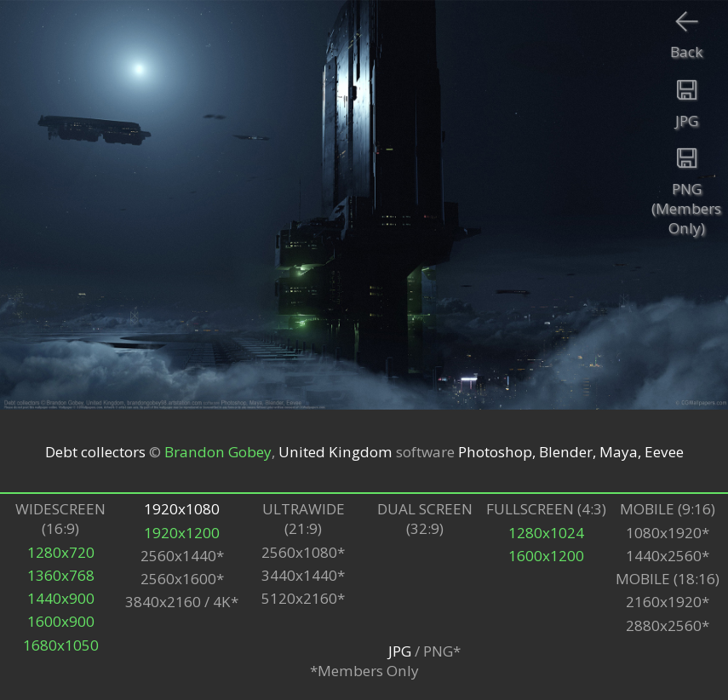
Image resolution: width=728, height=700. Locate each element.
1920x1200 (182, 533)
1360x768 (61, 575)
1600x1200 (546, 556)
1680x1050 (61, 645)
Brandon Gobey (218, 451)
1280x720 (61, 552)
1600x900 (61, 621)
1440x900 (61, 598)
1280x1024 (546, 533)
